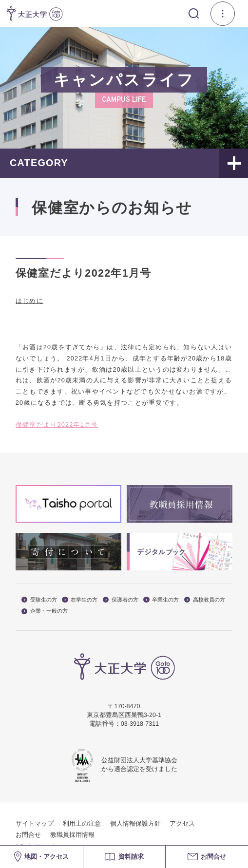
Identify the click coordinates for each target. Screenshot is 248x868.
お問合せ (28, 835)
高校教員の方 (205, 600)
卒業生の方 (161, 600)
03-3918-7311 (140, 724)
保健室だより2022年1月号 (57, 425)
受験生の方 (39, 600)
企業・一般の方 (45, 611)
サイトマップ (35, 824)
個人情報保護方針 (135, 824)
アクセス (182, 824)
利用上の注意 (82, 824)
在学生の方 (80, 600)
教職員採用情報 (72, 835)
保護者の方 (121, 600)
